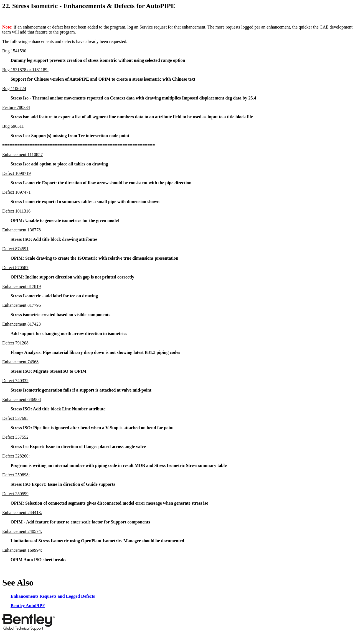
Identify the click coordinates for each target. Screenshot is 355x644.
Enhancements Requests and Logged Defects (53, 596)
